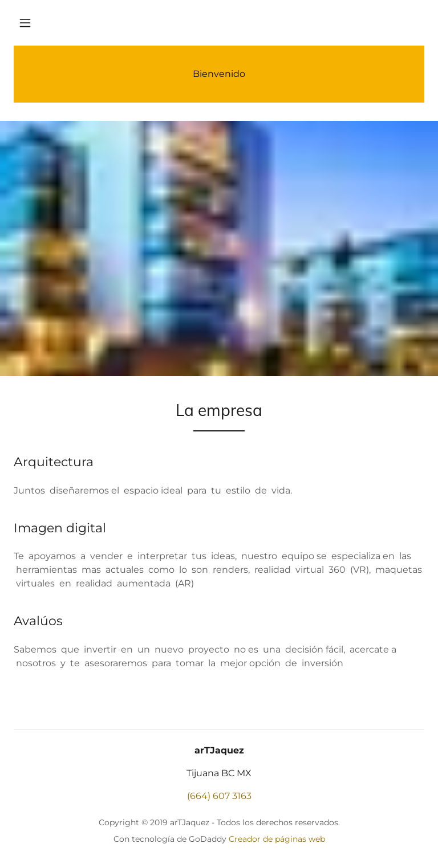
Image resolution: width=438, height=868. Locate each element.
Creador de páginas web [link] (277, 839)
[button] (25, 23)
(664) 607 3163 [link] (219, 796)
